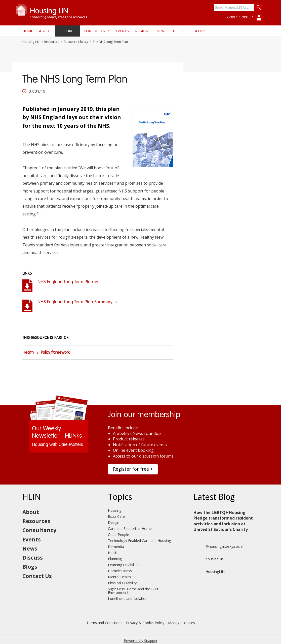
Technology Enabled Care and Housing (139, 541)
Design (114, 522)
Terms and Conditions (104, 623)
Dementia (116, 547)
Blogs (199, 31)
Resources (67, 31)
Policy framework (55, 353)
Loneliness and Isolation (128, 599)
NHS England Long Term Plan (68, 282)
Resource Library (76, 42)
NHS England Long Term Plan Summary (77, 302)
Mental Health (119, 577)
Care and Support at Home (130, 528)
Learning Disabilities (124, 565)
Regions (143, 31)
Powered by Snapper (141, 641)
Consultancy (97, 31)
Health (28, 353)
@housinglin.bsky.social (218, 546)
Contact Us (37, 576)
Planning (115, 559)
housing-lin (208, 559)
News (162, 31)
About (45, 31)
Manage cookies (182, 623)
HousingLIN (209, 572)
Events (122, 31)
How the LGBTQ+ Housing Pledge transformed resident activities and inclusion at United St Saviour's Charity (223, 521)
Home (28, 31)
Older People (118, 535)
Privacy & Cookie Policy (145, 623)
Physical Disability (122, 583)
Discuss (180, 31)
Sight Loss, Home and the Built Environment (133, 591)
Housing (115, 510)
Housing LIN (31, 42)
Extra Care (116, 516)
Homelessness (120, 571)
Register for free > (133, 469)
